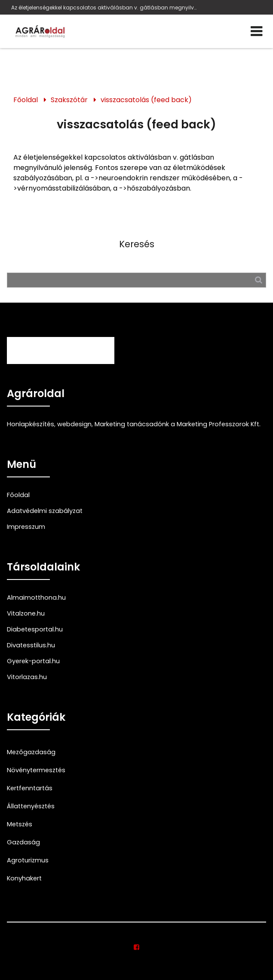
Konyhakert (24, 878)
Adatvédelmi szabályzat (45, 511)
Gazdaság (23, 842)
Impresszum (26, 527)
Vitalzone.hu (26, 613)
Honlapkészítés (31, 424)
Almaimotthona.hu (36, 598)
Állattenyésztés (31, 806)
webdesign (74, 424)
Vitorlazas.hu (27, 677)
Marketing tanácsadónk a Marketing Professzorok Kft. (178, 424)
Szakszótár (69, 100)
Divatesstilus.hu (31, 645)
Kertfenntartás (30, 788)
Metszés (20, 824)
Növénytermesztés (36, 770)
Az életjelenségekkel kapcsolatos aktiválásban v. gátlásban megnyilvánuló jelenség (105, 8)
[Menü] (256, 31)
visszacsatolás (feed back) (146, 100)
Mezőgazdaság (31, 752)
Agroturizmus (28, 860)
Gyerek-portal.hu (33, 661)
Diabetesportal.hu (35, 629)
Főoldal (26, 100)
